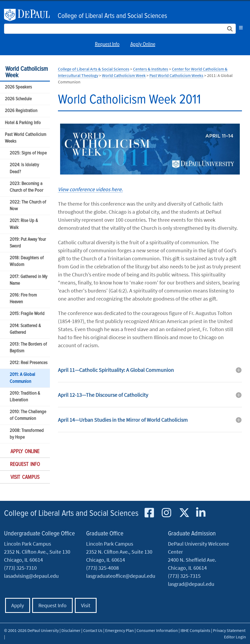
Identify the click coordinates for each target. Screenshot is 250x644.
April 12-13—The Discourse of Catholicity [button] (103, 395)
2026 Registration (21, 111)
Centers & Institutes (151, 69)
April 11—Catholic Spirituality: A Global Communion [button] (116, 370)
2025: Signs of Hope (28, 153)
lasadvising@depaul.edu (31, 576)
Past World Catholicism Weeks (25, 138)
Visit (86, 605)
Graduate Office (105, 534)
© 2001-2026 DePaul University (31, 630)
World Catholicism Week (27, 72)
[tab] (150, 374)
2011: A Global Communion (22, 378)
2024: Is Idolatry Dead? (24, 168)
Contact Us (93, 630)
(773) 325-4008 (102, 568)
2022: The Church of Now (28, 206)
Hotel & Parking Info (23, 123)
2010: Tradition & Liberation (25, 397)
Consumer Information (157, 630)
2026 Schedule (18, 99)
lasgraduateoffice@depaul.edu (121, 576)
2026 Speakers (18, 87)
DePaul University (30, 15)
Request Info (107, 45)
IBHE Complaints (195, 630)
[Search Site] (120, 29)
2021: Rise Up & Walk (24, 224)
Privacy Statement (229, 630)
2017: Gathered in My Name (28, 280)
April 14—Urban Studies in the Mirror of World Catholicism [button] (123, 420)
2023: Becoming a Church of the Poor (26, 187)
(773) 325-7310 (20, 568)
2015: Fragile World (27, 314)
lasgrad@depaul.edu (191, 584)
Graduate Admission (192, 534)
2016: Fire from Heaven (23, 299)
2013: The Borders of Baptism (28, 348)
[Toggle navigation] (241, 28)
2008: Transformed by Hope (27, 434)
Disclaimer (71, 630)
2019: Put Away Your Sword (28, 243)
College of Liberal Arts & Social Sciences (94, 69)
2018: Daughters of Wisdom (27, 261)
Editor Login (235, 637)
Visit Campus (25, 478)
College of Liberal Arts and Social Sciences (112, 16)
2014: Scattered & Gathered (25, 329)
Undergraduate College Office (39, 534)
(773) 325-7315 (184, 576)
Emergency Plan (120, 630)
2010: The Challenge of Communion (28, 415)
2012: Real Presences (29, 363)
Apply (18, 605)
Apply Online (143, 45)
